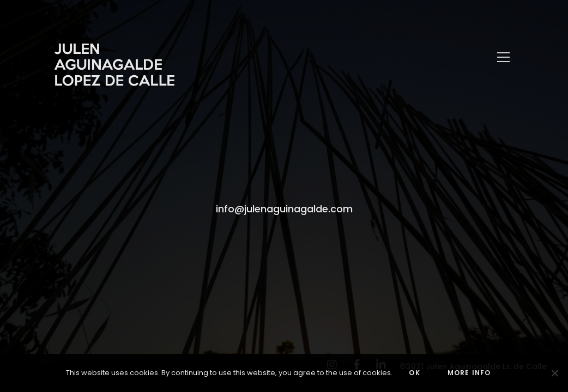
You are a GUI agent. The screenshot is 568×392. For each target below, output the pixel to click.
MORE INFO (469, 373)
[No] (554, 373)
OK (414, 373)
